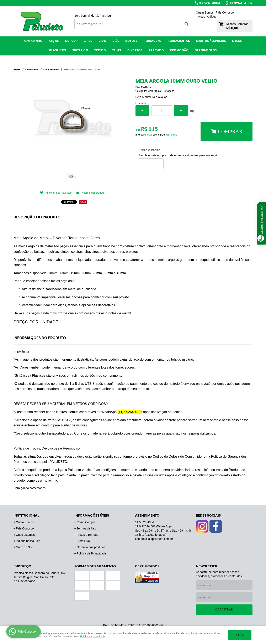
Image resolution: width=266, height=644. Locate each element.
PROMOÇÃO (179, 50)
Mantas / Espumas (211, 41)
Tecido (100, 50)
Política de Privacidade (91, 553)
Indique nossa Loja (28, 541)
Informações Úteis (92, 516)
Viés (116, 41)
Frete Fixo (83, 541)
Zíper (88, 41)
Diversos (135, 50)
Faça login (107, 16)
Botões (131, 41)
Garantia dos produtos (91, 547)
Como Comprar (87, 522)
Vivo (102, 41)
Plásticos (58, 50)
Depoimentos (206, 50)
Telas (117, 50)
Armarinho (33, 41)
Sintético (80, 50)
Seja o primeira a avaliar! (152, 97)
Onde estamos (25, 535)
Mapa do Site (24, 547)
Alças (54, 41)
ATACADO (156, 50)
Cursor (71, 41)
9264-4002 (241, 3)
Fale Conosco (225, 12)
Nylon (237, 41)
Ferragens (153, 41)
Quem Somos (205, 12)
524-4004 (210, 3)
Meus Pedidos (207, 17)
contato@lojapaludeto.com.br (154, 539)
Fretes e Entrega (87, 535)
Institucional (26, 516)
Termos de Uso (86, 528)
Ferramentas (179, 41)
